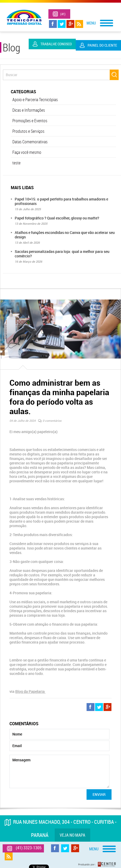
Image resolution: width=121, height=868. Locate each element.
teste (16, 163)
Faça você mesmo (27, 152)
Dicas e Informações (29, 110)
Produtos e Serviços (28, 131)
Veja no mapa (72, 835)
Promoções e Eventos (30, 121)
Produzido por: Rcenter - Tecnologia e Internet (97, 864)
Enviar (99, 794)
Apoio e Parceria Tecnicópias (35, 100)
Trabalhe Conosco (56, 44)
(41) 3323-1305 (64, 16)
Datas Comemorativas (30, 142)
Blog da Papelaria (30, 691)
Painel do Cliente (102, 45)
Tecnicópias (24, 17)
